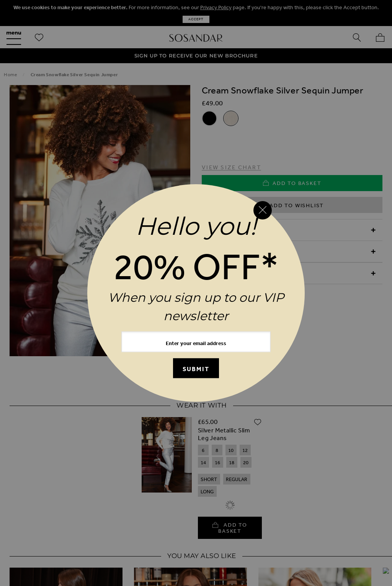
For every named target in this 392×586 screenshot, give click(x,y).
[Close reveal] (263, 210)
